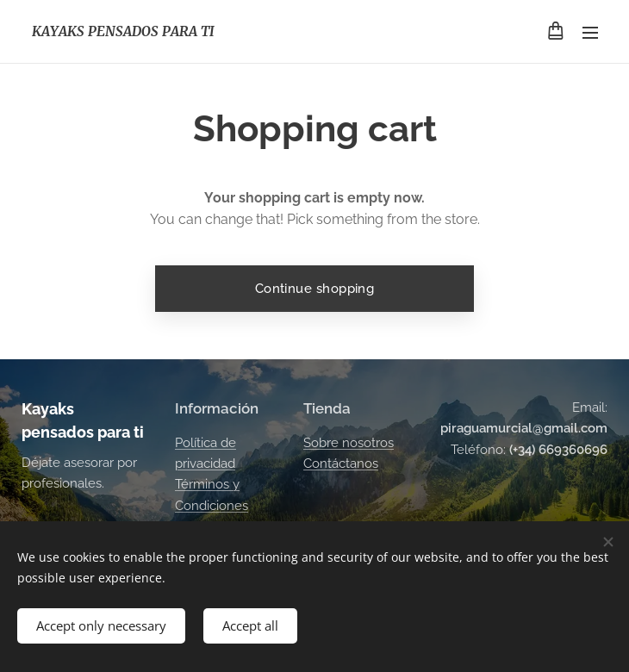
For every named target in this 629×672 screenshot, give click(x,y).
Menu (590, 33)
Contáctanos (341, 464)
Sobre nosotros (349, 443)
